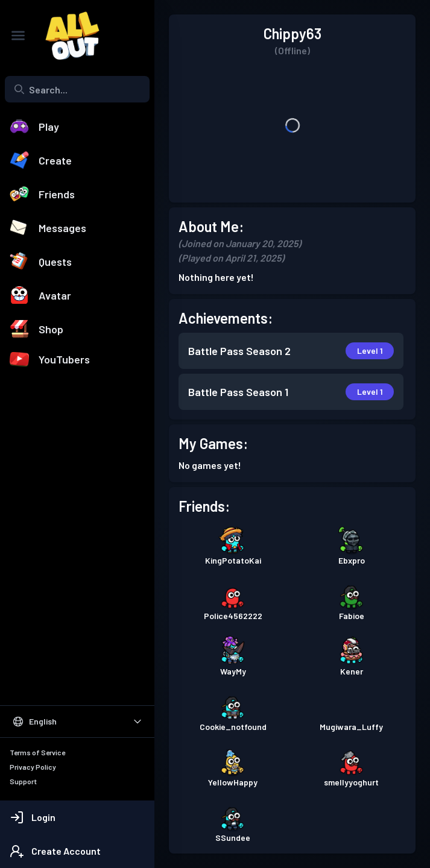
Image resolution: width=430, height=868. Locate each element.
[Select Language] (77, 722)
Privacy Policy (33, 767)
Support (23, 781)
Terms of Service (37, 752)
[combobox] (77, 89)
